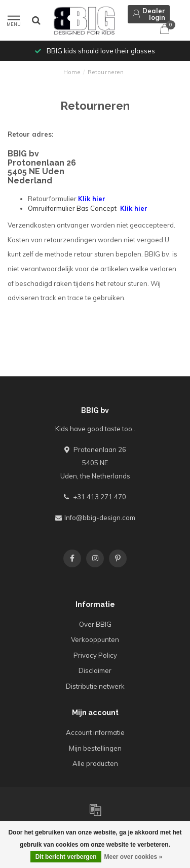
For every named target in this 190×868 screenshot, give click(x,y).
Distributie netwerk (95, 686)
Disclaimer (95, 670)
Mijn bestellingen (95, 748)
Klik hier (92, 199)
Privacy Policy (95, 655)
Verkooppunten (95, 639)
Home (72, 72)
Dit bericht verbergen (66, 857)
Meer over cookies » (133, 857)
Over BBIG (95, 624)
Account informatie (95, 732)
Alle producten (95, 763)
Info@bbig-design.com (100, 518)
